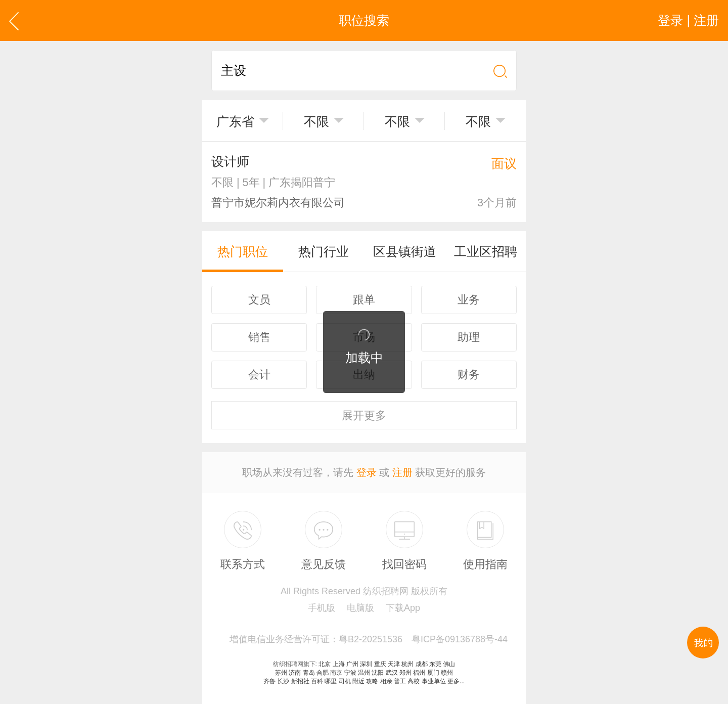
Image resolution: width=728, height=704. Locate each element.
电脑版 (360, 608)
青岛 (309, 673)
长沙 (283, 681)
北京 (325, 664)
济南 (295, 673)
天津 (394, 664)
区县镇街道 (405, 251)
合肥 (323, 673)
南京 (336, 673)
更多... (456, 681)
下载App (403, 608)
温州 (364, 673)
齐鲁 (269, 681)
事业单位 (434, 681)
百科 (317, 681)
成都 (422, 664)
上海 (339, 664)
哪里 (331, 681)
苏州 (281, 673)
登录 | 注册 (688, 20)
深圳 (366, 664)
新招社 (300, 681)
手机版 (322, 608)
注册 (402, 472)
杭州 (407, 664)
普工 (400, 681)
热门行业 (324, 251)
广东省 (235, 121)
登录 (367, 472)
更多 (364, 415)
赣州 (447, 673)
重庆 (380, 664)
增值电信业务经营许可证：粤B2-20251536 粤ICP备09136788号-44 (369, 639)
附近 (358, 681)
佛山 (449, 664)
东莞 (435, 664)
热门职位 (243, 251)
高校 (414, 681)
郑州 (405, 673)
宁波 (350, 673)
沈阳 (378, 673)
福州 (419, 673)
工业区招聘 (486, 251)
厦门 (433, 673)
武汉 (392, 673)
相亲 (386, 681)
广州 (352, 664)
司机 (345, 681)
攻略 (372, 681)
